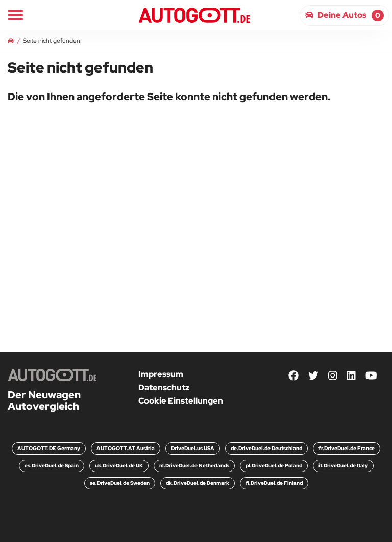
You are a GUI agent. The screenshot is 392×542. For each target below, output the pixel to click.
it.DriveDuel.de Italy (343, 466)
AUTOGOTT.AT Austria (126, 448)
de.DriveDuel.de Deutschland (266, 448)
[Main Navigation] (16, 15)
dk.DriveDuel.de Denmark (198, 483)
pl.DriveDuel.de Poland (274, 466)
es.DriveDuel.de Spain (52, 466)
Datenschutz (164, 387)
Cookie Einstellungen (181, 401)
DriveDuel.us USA (193, 448)
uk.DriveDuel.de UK (119, 466)
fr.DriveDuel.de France (347, 448)
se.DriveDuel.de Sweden (120, 483)
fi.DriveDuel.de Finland (274, 483)
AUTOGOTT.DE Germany (49, 448)
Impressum (161, 374)
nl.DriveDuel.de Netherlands (194, 466)
